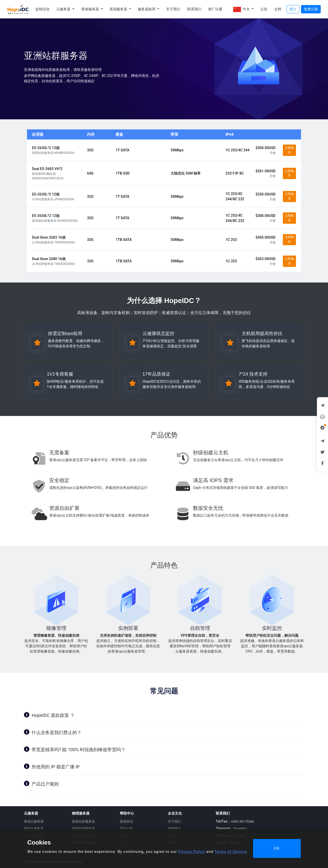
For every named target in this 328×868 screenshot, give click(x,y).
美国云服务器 (34, 829)
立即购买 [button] (289, 150)
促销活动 (42, 9)
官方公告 (126, 829)
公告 (264, 9)
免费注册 (311, 9)
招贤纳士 (174, 829)
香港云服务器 (34, 821)
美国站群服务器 (83, 829)
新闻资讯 (126, 821)
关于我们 (173, 9)
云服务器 (64, 9)
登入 (293, 9)
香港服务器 (90, 9)
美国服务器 (119, 9)
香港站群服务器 (83, 821)
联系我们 (194, 9)
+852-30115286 (242, 821)
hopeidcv (240, 829)
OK (277, 848)
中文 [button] (242, 9)
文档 (278, 9)
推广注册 (215, 9)
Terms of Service (231, 852)
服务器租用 (147, 9)
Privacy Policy (192, 852)
